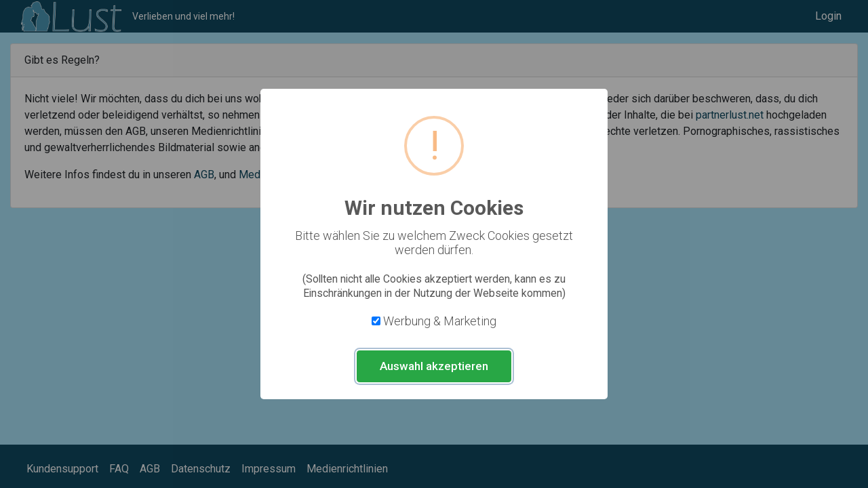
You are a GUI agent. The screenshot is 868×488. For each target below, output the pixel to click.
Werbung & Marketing (440, 321)
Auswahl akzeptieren (434, 366)
